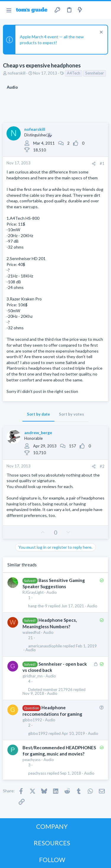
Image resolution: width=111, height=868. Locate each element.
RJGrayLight (33, 592)
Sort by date (38, 414)
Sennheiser (95, 73)
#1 (102, 163)
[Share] (94, 164)
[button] (9, 10)
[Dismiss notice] (100, 33)
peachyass (32, 760)
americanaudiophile (45, 646)
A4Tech (74, 73)
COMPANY (52, 826)
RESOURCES (52, 843)
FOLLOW (52, 860)
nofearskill (17, 73)
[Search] (103, 10)
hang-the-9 (38, 606)
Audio (52, 592)
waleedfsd (31, 632)
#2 (102, 466)
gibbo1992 (32, 720)
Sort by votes (71, 414)
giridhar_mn (33, 676)
